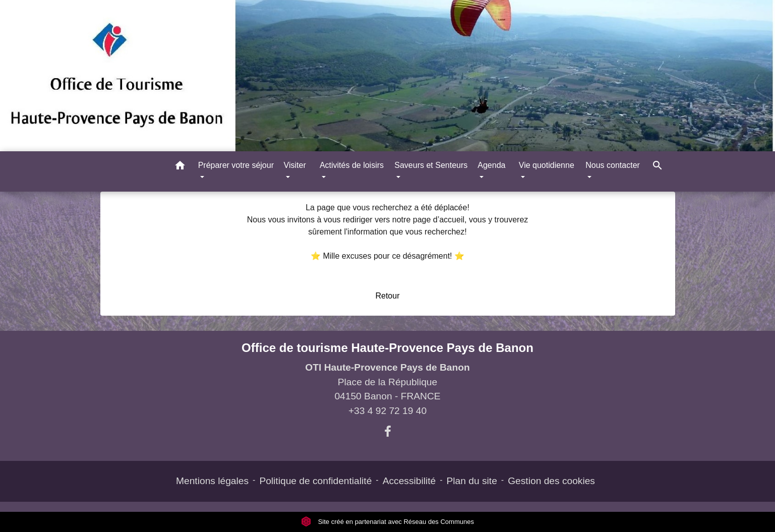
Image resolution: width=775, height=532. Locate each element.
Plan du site (472, 481)
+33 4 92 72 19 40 (387, 411)
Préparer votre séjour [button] (236, 165)
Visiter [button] (295, 165)
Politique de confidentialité (315, 481)
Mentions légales (212, 481)
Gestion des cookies (551, 481)
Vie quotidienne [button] (547, 165)
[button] (180, 167)
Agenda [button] (491, 165)
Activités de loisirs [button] (352, 165)
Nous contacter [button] (613, 165)
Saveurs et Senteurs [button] (431, 165)
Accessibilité (409, 481)
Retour (387, 296)
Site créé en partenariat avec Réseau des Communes (387, 522)
